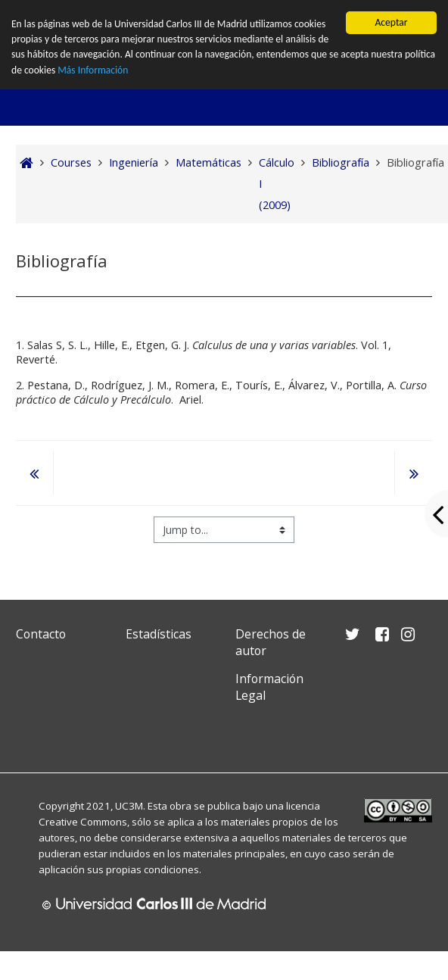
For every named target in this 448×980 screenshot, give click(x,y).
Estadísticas (159, 634)
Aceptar (391, 22)
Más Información (93, 70)
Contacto (41, 634)
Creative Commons (83, 822)
